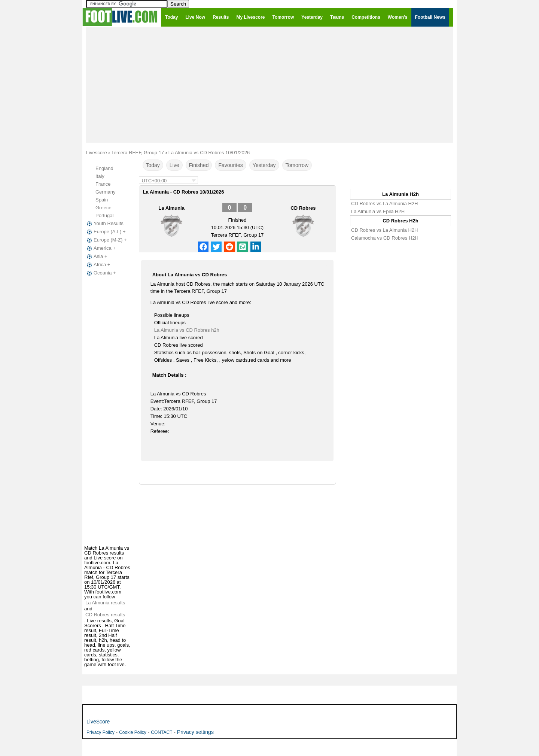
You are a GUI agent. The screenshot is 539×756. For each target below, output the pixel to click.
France (103, 184)
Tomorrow (297, 165)
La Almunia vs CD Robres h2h (187, 330)
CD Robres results (105, 615)
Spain (102, 200)
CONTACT (162, 732)
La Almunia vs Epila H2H (378, 211)
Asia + (96, 256)
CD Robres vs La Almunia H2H (384, 204)
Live (174, 165)
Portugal (104, 215)
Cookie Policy (133, 732)
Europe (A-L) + (106, 232)
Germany (105, 192)
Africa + (98, 265)
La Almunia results (105, 603)
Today (153, 165)
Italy (100, 176)
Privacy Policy (101, 732)
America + (101, 248)
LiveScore (98, 722)
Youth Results (104, 224)
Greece (103, 208)
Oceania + (101, 273)
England (104, 168)
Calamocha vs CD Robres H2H (385, 238)
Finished (199, 165)
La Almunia (171, 208)
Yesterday (264, 165)
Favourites (230, 165)
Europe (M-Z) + (106, 240)
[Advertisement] (269, 85)
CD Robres (303, 208)
